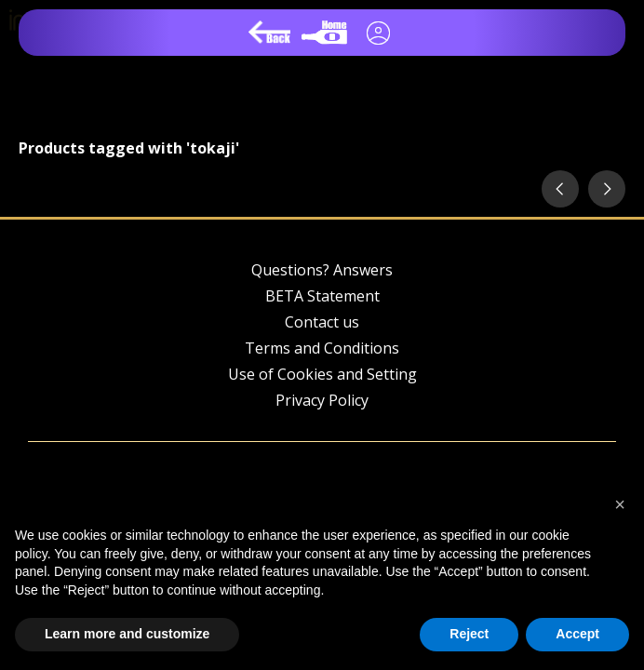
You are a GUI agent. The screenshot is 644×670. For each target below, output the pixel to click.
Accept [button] (577, 634)
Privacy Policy (322, 400)
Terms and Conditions (322, 348)
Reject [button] (469, 634)
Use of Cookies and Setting (322, 374)
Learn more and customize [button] (127, 634)
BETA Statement (322, 296)
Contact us (322, 322)
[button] (620, 504)
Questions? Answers (322, 270)
